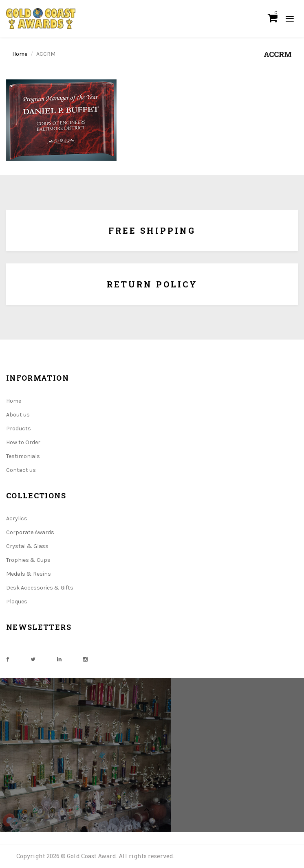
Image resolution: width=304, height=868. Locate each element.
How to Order (23, 442)
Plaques (17, 602)
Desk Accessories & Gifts (40, 588)
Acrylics (17, 518)
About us (18, 415)
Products (19, 429)
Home (20, 54)
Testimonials (23, 456)
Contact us (21, 470)
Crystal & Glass (27, 546)
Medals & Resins (29, 574)
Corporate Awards (30, 532)
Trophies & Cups (28, 560)
